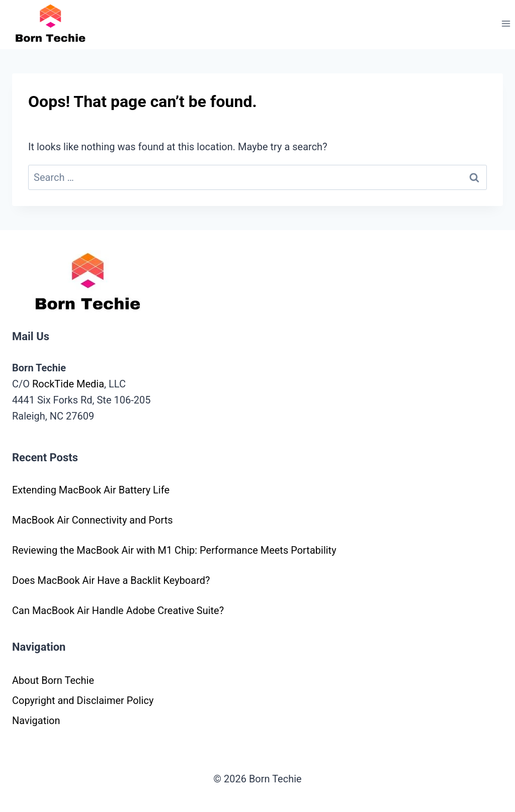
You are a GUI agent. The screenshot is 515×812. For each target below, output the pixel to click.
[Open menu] (506, 23)
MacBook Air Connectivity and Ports (93, 520)
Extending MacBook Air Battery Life (91, 490)
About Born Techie (53, 680)
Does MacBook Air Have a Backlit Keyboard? (111, 580)
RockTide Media (68, 384)
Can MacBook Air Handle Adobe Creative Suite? (118, 611)
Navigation (36, 721)
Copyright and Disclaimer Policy (83, 700)
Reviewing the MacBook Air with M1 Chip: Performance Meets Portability (174, 550)
